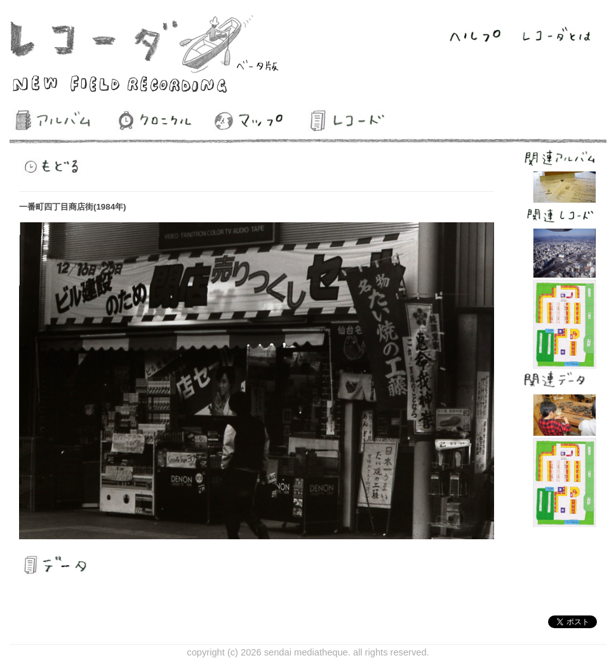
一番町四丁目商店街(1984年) (73, 207)
